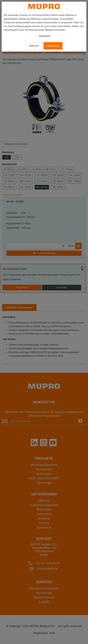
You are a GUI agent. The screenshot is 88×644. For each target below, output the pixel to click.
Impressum (45, 36)
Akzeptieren (53, 46)
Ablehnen (34, 46)
